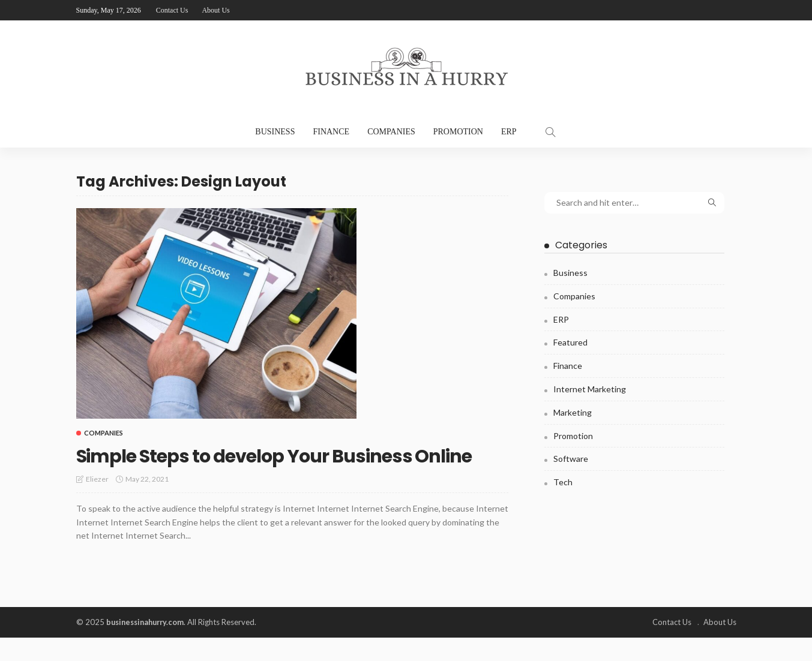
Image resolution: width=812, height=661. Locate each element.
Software (571, 459)
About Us (215, 10)
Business (275, 132)
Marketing (573, 412)
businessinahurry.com (148, 646)
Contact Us (172, 10)
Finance (331, 132)
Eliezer (97, 503)
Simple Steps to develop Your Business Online (275, 467)
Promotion (458, 132)
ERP (509, 132)
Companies (391, 132)
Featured (570, 342)
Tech (563, 482)
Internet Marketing (590, 389)
